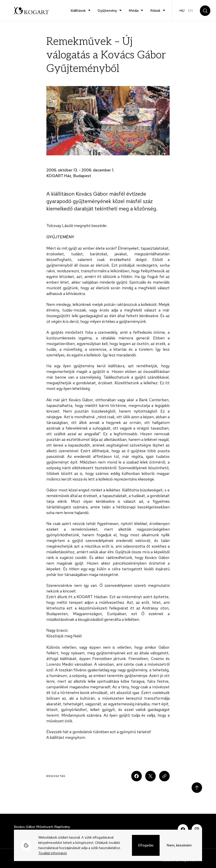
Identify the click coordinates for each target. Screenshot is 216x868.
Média (134, 11)
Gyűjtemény (107, 11)
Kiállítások (78, 11)
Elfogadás (146, 845)
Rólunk (155, 11)
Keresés (205, 11)
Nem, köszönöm (179, 845)
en (190, 11)
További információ (53, 853)
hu (182, 11)
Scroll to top (197, 788)
